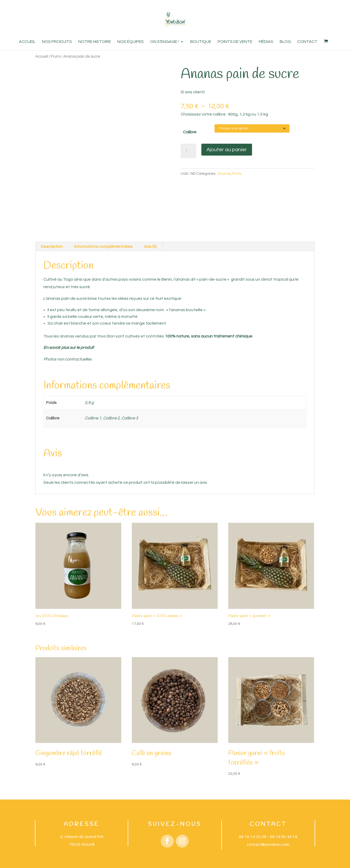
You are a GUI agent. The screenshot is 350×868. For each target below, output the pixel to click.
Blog (285, 42)
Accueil (27, 42)
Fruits (56, 56)
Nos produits (57, 42)
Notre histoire (95, 42)
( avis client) (193, 92)
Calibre (190, 132)
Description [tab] (52, 244)
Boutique (201, 42)
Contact (307, 42)
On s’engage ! (164, 42)
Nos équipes (131, 42)
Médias (266, 42)
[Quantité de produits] (188, 151)
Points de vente (235, 42)
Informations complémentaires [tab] (103, 244)
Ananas (224, 174)
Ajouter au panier (227, 150)
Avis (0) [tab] (150, 244)
